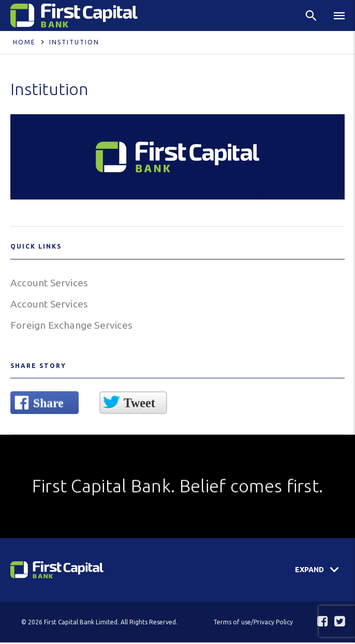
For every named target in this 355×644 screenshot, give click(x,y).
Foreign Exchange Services (73, 326)
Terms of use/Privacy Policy (253, 624)
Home (24, 42)
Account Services (50, 283)
